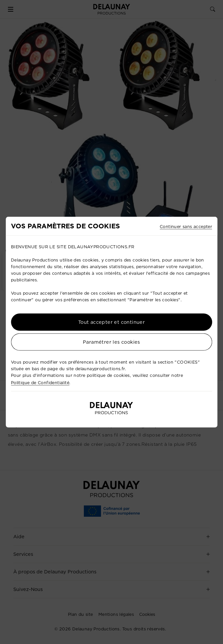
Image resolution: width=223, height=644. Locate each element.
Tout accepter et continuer (111, 322)
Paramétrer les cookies (111, 342)
